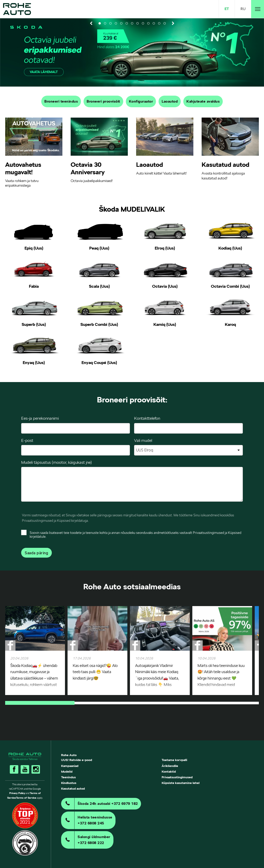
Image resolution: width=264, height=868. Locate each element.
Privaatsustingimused (38, 521)
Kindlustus (69, 783)
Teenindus (68, 777)
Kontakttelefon (147, 418)
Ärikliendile (170, 766)
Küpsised (64, 521)
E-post (27, 440)
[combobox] (188, 450)
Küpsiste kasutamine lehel (181, 783)
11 (154, 23)
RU (243, 9)
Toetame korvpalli (174, 760)
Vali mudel (143, 440)
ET (227, 9)
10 (148, 23)
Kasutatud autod (73, 788)
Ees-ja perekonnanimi (40, 418)
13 (165, 23)
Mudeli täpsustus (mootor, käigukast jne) (56, 462)
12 (159, 23)
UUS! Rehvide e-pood (77, 760)
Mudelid (67, 771)
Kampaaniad (70, 766)
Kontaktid (169, 771)
